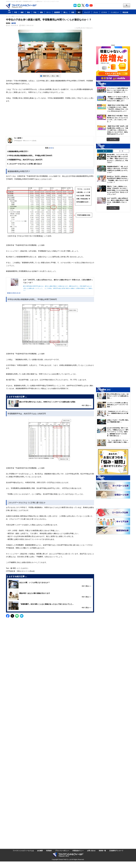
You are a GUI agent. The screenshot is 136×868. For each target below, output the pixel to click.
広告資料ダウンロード (116, 851)
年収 (16, 12)
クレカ (96, 12)
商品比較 (125, 12)
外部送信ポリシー (78, 851)
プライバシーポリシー (62, 851)
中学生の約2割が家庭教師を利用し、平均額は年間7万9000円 (30, 156)
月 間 (121, 151)
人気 (9, 12)
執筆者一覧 (102, 851)
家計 (79, 12)
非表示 (51, 148)
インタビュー (115, 12)
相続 (22, 12)
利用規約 (49, 851)
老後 (73, 12)
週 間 (105, 151)
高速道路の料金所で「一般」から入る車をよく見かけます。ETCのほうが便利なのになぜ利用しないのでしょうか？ (117, 169)
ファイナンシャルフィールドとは (23, 851)
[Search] (108, 5)
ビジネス (104, 12)
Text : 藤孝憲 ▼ (18, 138)
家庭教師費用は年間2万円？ (18, 151)
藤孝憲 (14, 23)
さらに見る (113, 139)
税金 (29, 12)
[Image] (21, 6)
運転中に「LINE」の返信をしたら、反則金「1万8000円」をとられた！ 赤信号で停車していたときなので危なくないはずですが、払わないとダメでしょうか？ (118, 190)
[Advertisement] (50, 121)
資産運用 (57, 12)
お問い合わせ (91, 851)
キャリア (87, 12)
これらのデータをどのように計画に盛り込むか (25, 164)
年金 (35, 12)
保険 (41, 12)
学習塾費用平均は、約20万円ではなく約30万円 (25, 160)
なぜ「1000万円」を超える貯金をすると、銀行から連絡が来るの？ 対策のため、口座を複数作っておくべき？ (118, 201)
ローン (49, 12)
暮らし (66, 12)
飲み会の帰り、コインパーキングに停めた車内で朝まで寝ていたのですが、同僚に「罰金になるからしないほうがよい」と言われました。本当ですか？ (117, 158)
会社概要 (40, 851)
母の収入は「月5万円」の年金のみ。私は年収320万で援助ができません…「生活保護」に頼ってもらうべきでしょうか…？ (118, 179)
